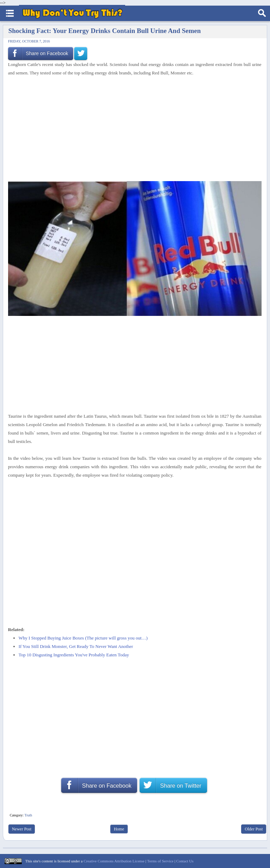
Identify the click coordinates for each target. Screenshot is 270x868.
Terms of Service (160, 861)
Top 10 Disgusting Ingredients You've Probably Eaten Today (74, 655)
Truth (28, 815)
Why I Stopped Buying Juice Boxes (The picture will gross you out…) (83, 638)
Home (119, 829)
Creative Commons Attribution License (114, 861)
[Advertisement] (132, 129)
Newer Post (22, 829)
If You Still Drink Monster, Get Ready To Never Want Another (76, 646)
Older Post (254, 829)
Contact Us (185, 861)
